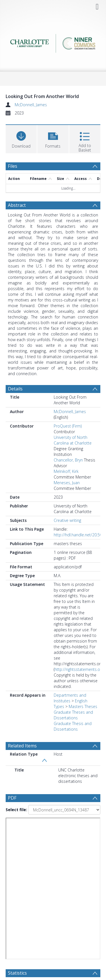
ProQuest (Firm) (68, 426)
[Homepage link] (53, 42)
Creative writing (67, 520)
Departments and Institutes (70, 698)
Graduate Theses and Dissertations (73, 715)
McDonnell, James (31, 105)
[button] (53, 138)
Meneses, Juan (67, 483)
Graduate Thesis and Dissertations (73, 726)
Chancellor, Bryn (68, 460)
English (81, 701)
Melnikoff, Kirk (66, 471)
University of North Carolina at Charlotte (73, 440)
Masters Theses (83, 706)
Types (59, 706)
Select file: (16, 810)
